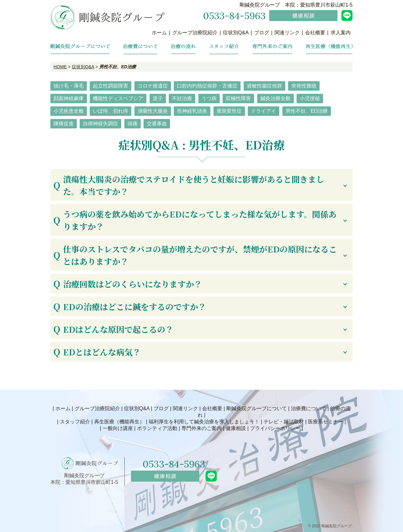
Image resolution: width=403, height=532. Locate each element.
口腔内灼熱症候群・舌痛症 (207, 86)
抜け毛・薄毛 (69, 86)
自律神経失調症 (100, 124)
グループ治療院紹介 (195, 33)
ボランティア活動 (157, 428)
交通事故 (157, 124)
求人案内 (341, 33)
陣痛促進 (64, 124)
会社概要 (315, 33)
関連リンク (287, 33)
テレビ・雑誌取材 (284, 422)
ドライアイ (264, 111)
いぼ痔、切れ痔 (111, 111)
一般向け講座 (118, 428)
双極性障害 (238, 98)
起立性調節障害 (111, 86)
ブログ (262, 33)
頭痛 (133, 124)
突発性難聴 (304, 86)
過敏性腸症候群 (264, 86)
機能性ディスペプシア (118, 98)
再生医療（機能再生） (119, 422)
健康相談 (236, 428)
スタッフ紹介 (75, 422)
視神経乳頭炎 (192, 111)
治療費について (309, 408)
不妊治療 (182, 98)
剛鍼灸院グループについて (257, 408)
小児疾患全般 (69, 111)
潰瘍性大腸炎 (153, 111)
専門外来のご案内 (201, 428)
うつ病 (209, 98)
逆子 (158, 98)
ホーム (159, 33)
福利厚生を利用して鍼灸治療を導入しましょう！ (204, 422)
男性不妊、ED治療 (307, 111)
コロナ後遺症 (153, 86)
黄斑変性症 (229, 111)
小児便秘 (310, 98)
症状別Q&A (236, 33)
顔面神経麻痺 (69, 98)
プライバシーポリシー (275, 428)
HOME (60, 67)
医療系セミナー (326, 422)
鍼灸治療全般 (275, 98)
